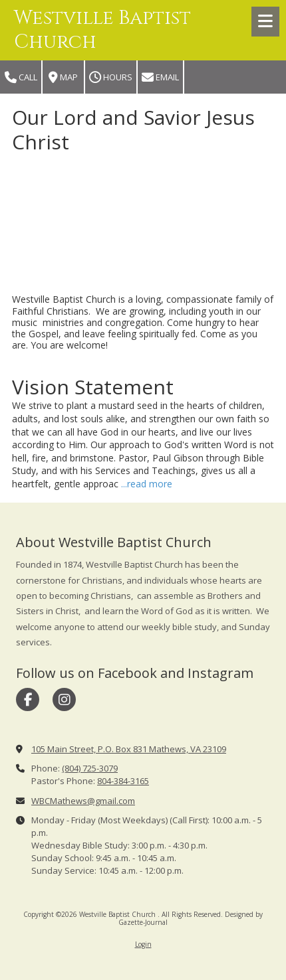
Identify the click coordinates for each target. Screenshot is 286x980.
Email (160, 77)
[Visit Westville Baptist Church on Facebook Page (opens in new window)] (28, 699)
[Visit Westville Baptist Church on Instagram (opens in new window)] (64, 699)
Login (143, 944)
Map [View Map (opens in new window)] (63, 77)
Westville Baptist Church (102, 30)
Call (21, 77)
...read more (147, 484)
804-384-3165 (123, 781)
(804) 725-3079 (90, 768)
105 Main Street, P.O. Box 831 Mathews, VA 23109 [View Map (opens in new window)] (129, 749)
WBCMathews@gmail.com (83, 801)
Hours (111, 77)
